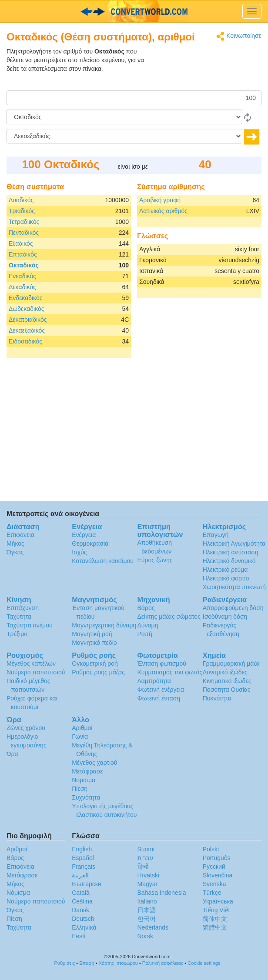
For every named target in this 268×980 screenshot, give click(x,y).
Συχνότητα (86, 797)
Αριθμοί (82, 728)
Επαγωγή (216, 535)
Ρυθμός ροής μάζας (98, 672)
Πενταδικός (24, 233)
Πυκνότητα (217, 698)
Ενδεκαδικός (26, 298)
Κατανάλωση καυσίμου (103, 561)
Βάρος (146, 608)
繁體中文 (215, 927)
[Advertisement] (207, 69)
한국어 (147, 919)
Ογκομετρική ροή (95, 663)
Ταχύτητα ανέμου (30, 625)
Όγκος (15, 552)
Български (86, 884)
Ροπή (145, 634)
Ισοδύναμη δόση (225, 617)
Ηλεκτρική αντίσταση (231, 552)
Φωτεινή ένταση (159, 698)
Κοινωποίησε (239, 36)
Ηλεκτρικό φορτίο (226, 578)
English (82, 849)
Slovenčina (218, 875)
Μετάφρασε (87, 771)
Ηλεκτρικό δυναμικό (229, 561)
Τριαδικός (22, 211)
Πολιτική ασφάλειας (163, 963)
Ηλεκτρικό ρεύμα (225, 570)
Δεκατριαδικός (28, 320)
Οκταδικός (24, 265)
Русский (214, 867)
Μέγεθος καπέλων (31, 663)
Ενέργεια (84, 535)
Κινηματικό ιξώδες (227, 681)
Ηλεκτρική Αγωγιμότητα (234, 543)
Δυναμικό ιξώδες (225, 672)
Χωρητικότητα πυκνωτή (234, 587)
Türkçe (212, 893)
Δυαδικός (21, 200)
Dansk (80, 910)
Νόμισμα (84, 780)
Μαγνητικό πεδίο (94, 643)
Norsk (146, 936)
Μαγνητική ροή (92, 634)
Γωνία (80, 737)
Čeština (82, 901)
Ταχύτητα (19, 617)
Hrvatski (149, 875)
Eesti (79, 936)
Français (84, 867)
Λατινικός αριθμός (163, 211)
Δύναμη (148, 625)
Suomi (146, 849)
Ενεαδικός (22, 276)
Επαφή (87, 963)
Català (80, 893)
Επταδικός (23, 254)
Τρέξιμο (17, 634)
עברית (146, 858)
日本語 (147, 910)
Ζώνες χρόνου (26, 728)
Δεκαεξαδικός (27, 330)
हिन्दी (143, 867)
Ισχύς (79, 552)
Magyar (148, 884)
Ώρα (12, 754)
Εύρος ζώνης (155, 560)
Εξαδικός (21, 243)
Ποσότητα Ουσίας (227, 690)
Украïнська (218, 901)
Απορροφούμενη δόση (233, 608)
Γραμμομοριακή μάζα (231, 663)
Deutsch (83, 919)
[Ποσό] (134, 98)
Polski (211, 849)
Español (83, 858)
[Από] (124, 117)
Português (217, 858)
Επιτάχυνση (23, 608)
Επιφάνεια (20, 535)
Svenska (214, 884)
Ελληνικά (84, 927)
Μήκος (15, 543)
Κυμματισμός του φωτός (170, 672)
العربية (80, 875)
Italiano (147, 901)
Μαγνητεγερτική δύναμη (104, 625)
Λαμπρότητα (154, 681)
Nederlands (153, 927)
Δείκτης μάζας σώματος (169, 617)
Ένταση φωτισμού (162, 663)
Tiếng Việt (216, 910)
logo (134, 11)
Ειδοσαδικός (25, 341)
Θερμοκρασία (90, 543)
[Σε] (124, 136)
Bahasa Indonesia (162, 893)
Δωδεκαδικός (27, 309)
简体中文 (215, 919)
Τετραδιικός (24, 222)
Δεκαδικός (22, 287)
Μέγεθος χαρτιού (94, 763)
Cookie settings (204, 963)
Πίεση (80, 789)
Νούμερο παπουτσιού (36, 672)
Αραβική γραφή (160, 200)
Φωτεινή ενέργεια (161, 690)
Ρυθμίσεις (65, 963)
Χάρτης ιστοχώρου (118, 963)
